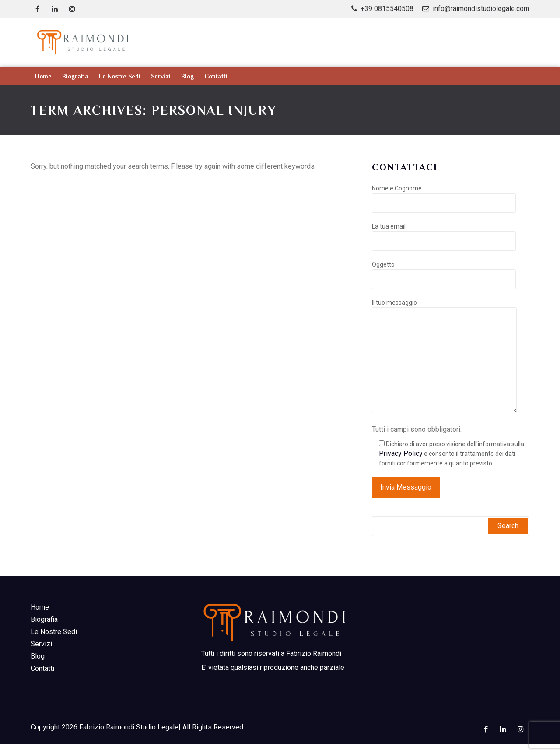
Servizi (161, 76)
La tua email (444, 234)
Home (43, 76)
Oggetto (444, 272)
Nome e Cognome (444, 196)
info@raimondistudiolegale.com (481, 9)
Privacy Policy (401, 453)
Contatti (216, 76)
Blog (187, 76)
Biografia (75, 76)
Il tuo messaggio (444, 357)
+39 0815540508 (387, 9)
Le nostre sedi (120, 76)
